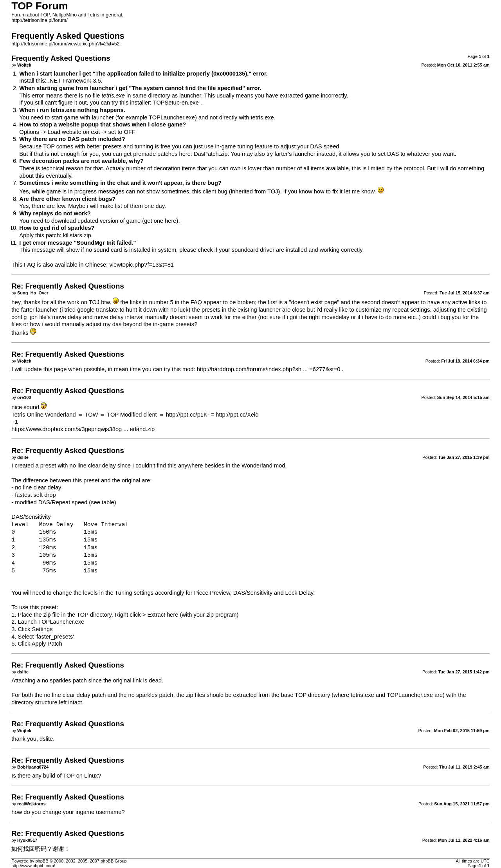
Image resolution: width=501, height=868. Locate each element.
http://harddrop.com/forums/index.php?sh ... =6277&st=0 (269, 369)
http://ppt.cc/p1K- (188, 415)
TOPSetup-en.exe (176, 103)
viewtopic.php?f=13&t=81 (141, 265)
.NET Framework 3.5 (75, 81)
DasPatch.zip (211, 154)
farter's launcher (295, 154)
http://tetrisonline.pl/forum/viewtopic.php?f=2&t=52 (65, 44)
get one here (160, 221)
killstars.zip (77, 235)
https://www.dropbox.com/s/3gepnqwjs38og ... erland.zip (83, 429)
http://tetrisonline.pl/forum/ (39, 20)
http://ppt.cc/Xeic (237, 415)
